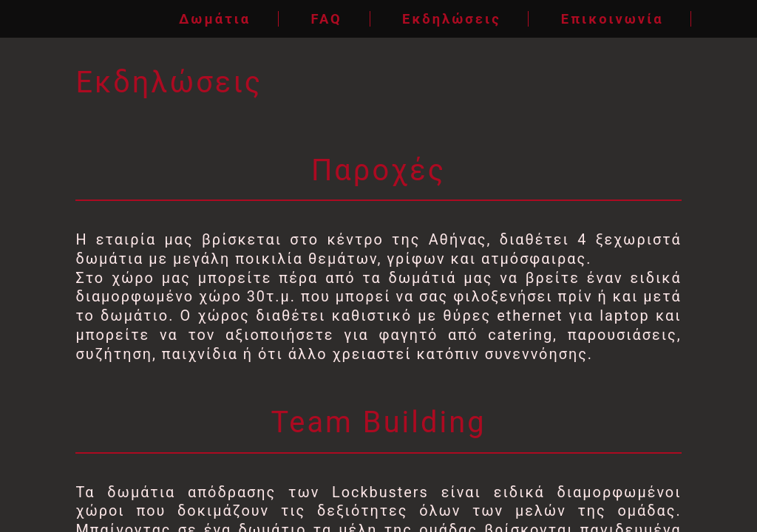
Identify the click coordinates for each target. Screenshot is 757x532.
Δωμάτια (215, 19)
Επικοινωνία (612, 19)
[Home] (45, 19)
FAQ (326, 19)
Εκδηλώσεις (452, 19)
